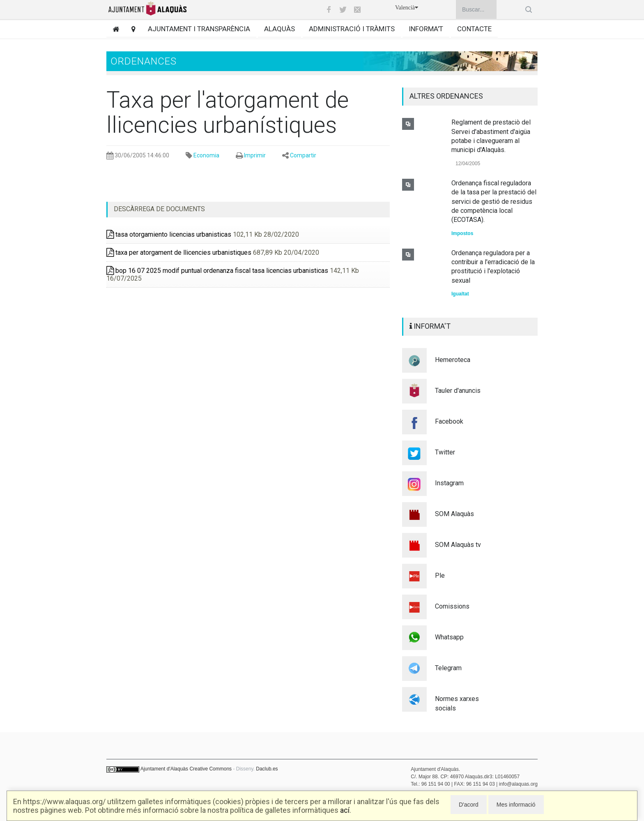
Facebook (449, 421)
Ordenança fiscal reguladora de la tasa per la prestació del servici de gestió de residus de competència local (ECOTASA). (494, 202)
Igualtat (460, 294)
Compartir (303, 155)
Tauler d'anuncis (458, 391)
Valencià (407, 8)
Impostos (462, 233)
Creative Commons (210, 769)
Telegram (448, 668)
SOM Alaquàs (454, 514)
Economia (206, 155)
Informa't (426, 29)
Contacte (474, 29)
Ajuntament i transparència (199, 29)
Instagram (449, 483)
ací (345, 810)
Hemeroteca (453, 360)
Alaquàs (279, 29)
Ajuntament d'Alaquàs (164, 769)
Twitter (445, 452)
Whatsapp (449, 637)
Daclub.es (267, 769)
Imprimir (255, 155)
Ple (440, 575)
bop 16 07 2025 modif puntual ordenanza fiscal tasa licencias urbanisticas (217, 271)
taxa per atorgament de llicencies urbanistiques (179, 253)
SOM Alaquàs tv (458, 545)
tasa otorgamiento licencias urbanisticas (169, 234)
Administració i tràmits (352, 29)
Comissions (452, 606)
